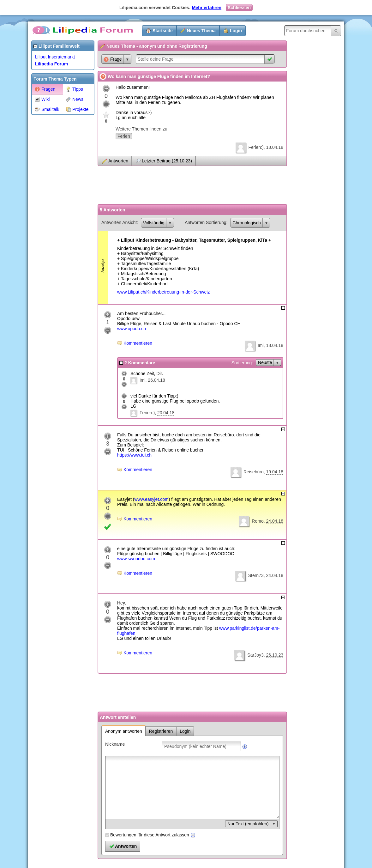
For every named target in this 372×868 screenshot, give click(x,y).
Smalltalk (47, 109)
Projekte (77, 109)
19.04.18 (275, 472)
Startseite (163, 31)
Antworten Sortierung (206, 222)
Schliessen (239, 8)
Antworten (118, 161)
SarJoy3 (255, 655)
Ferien (124, 136)
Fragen (45, 89)
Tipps (74, 89)
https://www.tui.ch (134, 455)
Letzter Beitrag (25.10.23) (167, 161)
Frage (113, 59)
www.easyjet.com (151, 499)
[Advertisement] (57, 213)
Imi (261, 345)
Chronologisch (247, 223)
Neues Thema (201, 31)
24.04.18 (275, 521)
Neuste (265, 362)
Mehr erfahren (207, 8)
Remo (258, 521)
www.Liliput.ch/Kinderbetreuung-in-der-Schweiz (163, 292)
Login (236, 31)
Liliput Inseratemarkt (55, 57)
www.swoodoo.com (136, 559)
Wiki (42, 99)
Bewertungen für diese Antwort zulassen (150, 835)
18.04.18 (275, 147)
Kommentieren (138, 343)
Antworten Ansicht (119, 222)
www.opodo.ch (132, 329)
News (75, 99)
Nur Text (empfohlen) (248, 824)
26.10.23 (275, 655)
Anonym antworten (124, 731)
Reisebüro (254, 472)
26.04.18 (156, 380)
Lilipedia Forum (51, 64)
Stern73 (256, 575)
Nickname (115, 744)
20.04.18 (166, 413)
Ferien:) (256, 147)
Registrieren (161, 731)
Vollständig (154, 223)
